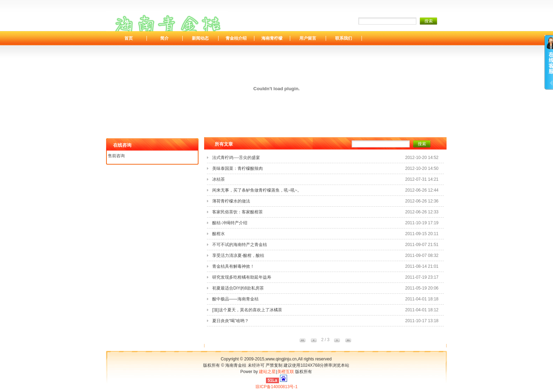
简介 (164, 38)
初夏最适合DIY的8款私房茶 (238, 288)
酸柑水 (219, 234)
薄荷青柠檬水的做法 (231, 201)
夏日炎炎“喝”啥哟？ (230, 321)
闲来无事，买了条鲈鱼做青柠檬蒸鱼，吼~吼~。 (257, 190)
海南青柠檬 (272, 38)
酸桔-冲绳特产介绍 (230, 223)
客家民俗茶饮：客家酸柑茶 (238, 212)
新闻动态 (200, 38)
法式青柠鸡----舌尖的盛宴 (236, 158)
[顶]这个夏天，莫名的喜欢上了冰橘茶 (247, 310)
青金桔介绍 (236, 38)
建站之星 (267, 372)
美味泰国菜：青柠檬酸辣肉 (238, 168)
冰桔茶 (219, 179)
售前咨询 (116, 156)
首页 (129, 38)
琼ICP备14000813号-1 (276, 387)
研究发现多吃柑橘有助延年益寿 (242, 277)
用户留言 (308, 38)
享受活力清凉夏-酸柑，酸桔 (238, 255)
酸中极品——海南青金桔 (235, 299)
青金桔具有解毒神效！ (233, 266)
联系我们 (344, 38)
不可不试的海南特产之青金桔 (240, 245)
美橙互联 (286, 372)
